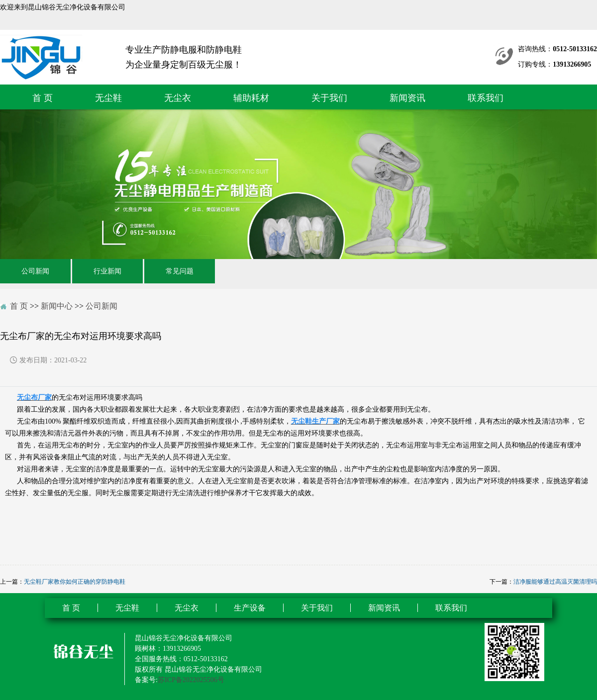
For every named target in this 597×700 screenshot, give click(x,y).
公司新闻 (35, 271)
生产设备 (250, 608)
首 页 (43, 98)
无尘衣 (178, 98)
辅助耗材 (251, 98)
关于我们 (329, 98)
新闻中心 (57, 306)
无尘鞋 (108, 98)
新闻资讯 (407, 98)
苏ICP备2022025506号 (191, 680)
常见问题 (180, 271)
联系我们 (486, 98)
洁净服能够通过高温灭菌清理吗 (555, 582)
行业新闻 (107, 271)
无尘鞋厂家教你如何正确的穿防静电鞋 (75, 582)
